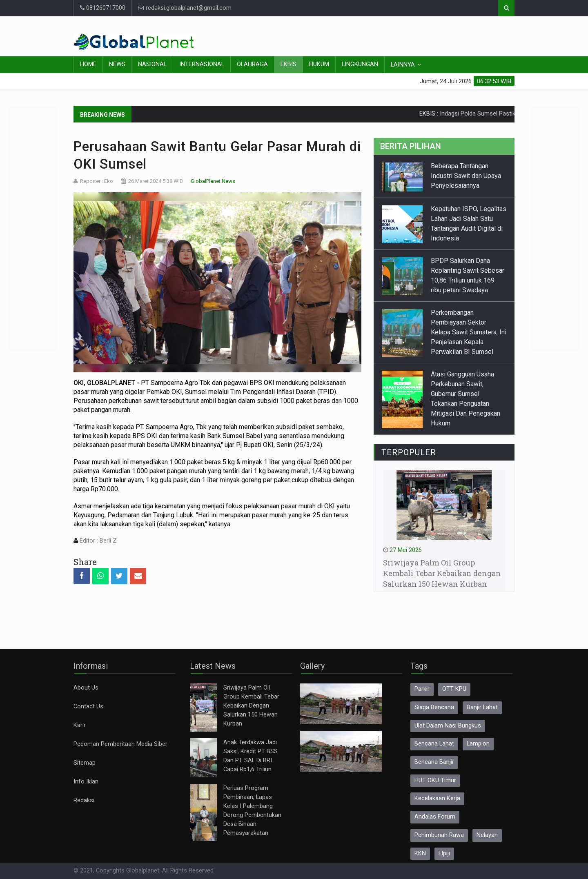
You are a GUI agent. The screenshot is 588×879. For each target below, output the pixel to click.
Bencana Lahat (434, 744)
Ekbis (288, 64)
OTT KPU (454, 689)
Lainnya (403, 65)
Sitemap (85, 763)
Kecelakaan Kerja (437, 798)
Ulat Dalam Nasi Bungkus (448, 726)
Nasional (152, 64)
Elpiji (444, 853)
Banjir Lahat (482, 707)
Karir (80, 725)
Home (88, 64)
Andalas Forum (435, 817)
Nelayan (487, 835)
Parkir (422, 689)
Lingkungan (360, 64)
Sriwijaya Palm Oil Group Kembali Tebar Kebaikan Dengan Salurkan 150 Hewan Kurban (251, 706)
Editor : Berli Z (97, 541)
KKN (420, 853)
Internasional (202, 64)
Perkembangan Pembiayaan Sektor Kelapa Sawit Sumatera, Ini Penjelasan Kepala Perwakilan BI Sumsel (469, 332)
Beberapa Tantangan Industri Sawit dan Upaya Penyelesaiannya (466, 176)
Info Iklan (86, 782)
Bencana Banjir (434, 762)
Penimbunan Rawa (439, 835)
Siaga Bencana (434, 707)
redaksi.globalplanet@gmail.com (185, 8)
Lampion (478, 744)
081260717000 (103, 8)
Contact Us (88, 707)
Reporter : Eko (97, 181)
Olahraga (252, 64)
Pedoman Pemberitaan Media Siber (120, 744)
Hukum (319, 64)
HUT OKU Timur (435, 780)
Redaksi (84, 800)
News (117, 64)
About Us (86, 688)
